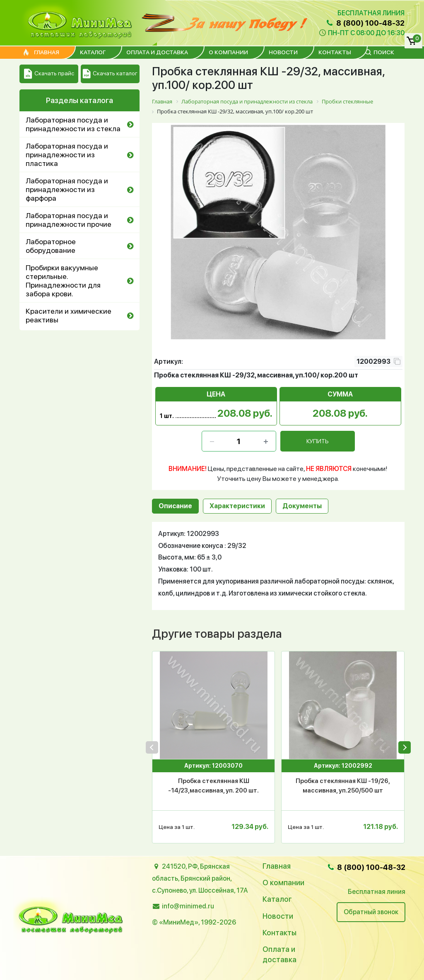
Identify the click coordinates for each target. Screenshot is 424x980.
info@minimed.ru (188, 906)
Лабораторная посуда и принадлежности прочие (69, 220)
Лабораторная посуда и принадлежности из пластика (67, 155)
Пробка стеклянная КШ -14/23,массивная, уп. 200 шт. (213, 786)
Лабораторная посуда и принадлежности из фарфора (67, 189)
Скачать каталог (110, 74)
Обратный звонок (371, 912)
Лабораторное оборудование (51, 246)
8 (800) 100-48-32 (365, 23)
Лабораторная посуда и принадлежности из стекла (73, 124)
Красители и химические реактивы (69, 315)
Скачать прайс (49, 74)
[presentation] (152, 747)
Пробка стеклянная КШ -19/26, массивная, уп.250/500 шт (343, 786)
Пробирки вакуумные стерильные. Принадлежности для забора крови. (63, 281)
